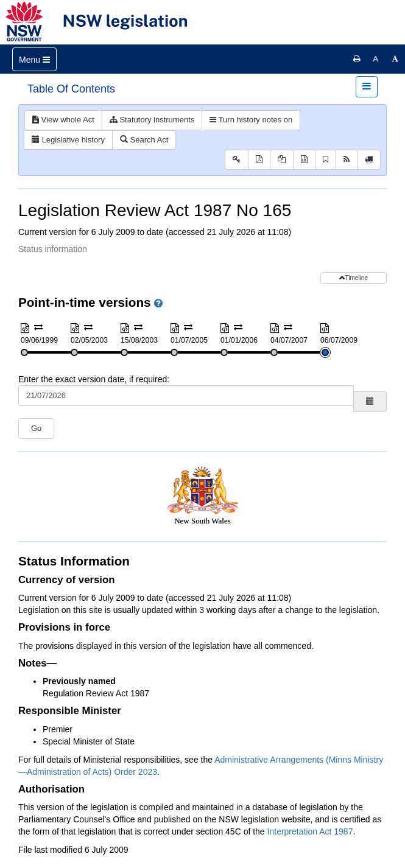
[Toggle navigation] (34, 59)
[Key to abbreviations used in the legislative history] (237, 160)
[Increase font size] (395, 59)
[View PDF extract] (282, 160)
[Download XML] (304, 160)
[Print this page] (357, 59)
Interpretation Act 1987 (310, 831)
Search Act (144, 140)
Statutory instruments (152, 120)
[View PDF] (259, 160)
